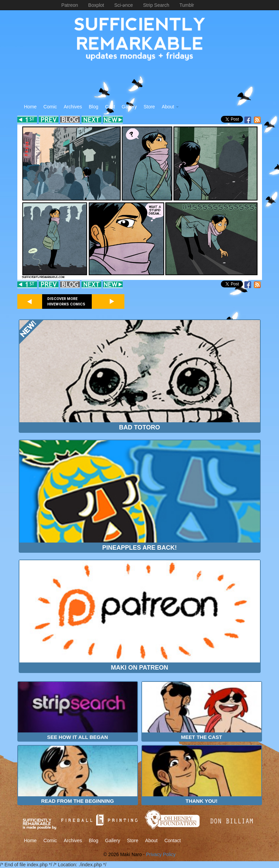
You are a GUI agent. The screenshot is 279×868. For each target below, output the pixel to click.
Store (149, 107)
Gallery (129, 107)
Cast (110, 107)
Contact (173, 840)
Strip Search (156, 5)
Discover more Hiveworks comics (66, 302)
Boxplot (96, 5)
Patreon (70, 5)
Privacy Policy (161, 854)
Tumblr (187, 5)
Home (30, 107)
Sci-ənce (124, 5)
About (170, 107)
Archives (73, 107)
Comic (50, 107)
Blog (93, 107)
